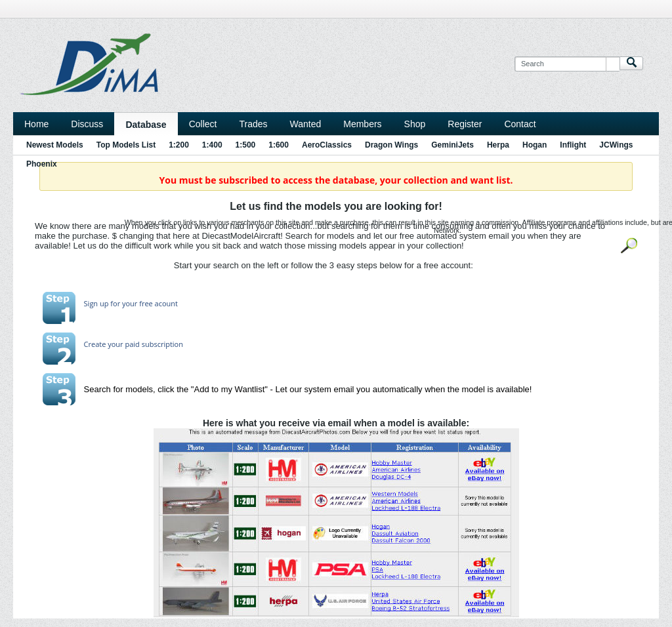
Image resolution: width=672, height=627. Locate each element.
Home (36, 124)
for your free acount (143, 303)
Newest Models (55, 145)
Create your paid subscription (134, 344)
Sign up (96, 303)
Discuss (87, 124)
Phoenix (42, 164)
